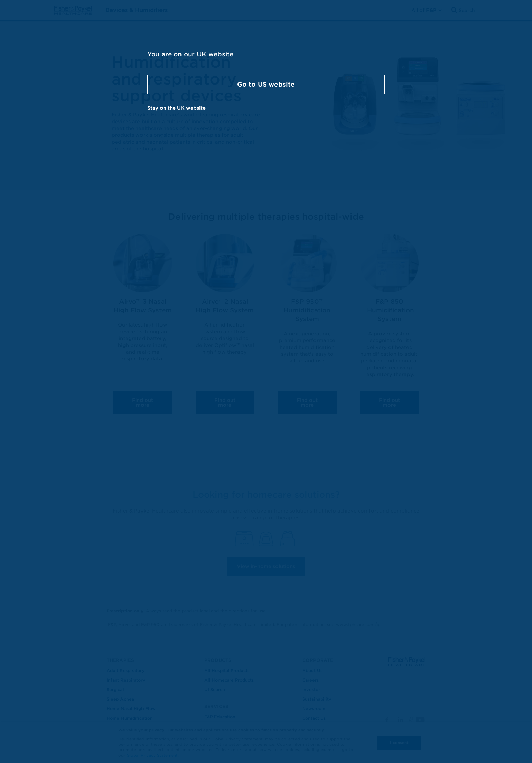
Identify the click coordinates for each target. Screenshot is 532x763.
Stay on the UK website (176, 108)
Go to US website (266, 84)
